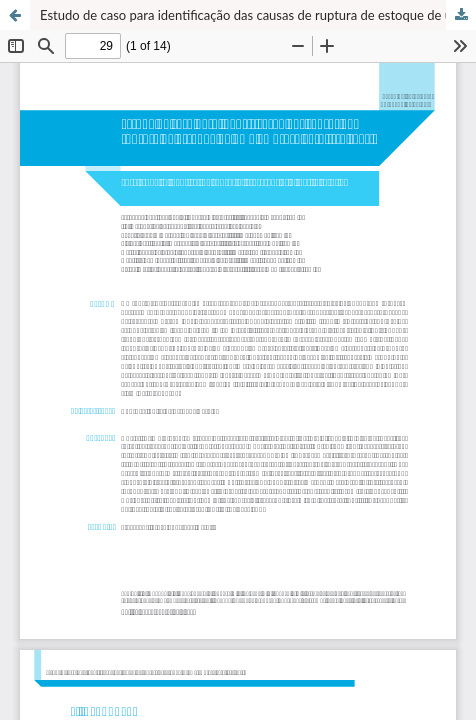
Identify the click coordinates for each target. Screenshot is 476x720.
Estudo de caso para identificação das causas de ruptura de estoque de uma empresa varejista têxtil (258, 15)
